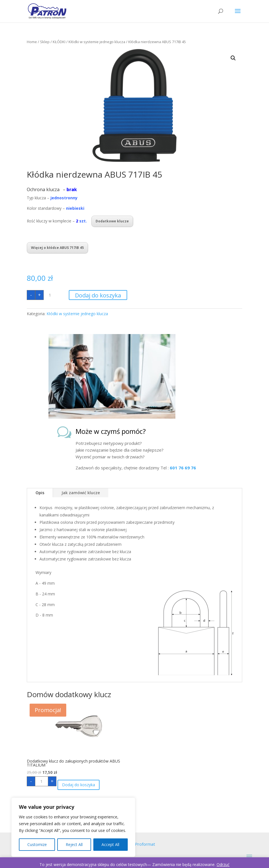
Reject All (74, 844)
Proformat (145, 844)
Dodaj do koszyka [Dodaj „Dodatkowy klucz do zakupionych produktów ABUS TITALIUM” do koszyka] (79, 785)
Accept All (110, 844)
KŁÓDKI (59, 42)
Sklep (45, 42)
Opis (40, 493)
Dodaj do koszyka (98, 295)
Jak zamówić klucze (81, 493)
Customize (37, 844)
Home (32, 42)
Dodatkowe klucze (112, 221)
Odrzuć (223, 864)
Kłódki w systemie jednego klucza (97, 42)
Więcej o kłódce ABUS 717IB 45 (57, 248)
